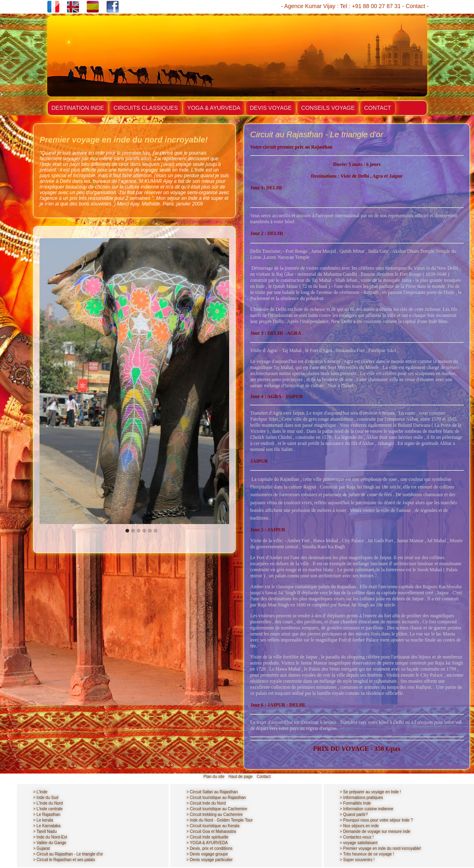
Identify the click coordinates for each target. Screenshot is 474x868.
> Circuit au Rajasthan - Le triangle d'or (68, 854)
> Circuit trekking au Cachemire (215, 815)
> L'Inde (40, 792)
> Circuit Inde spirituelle (207, 837)
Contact (416, 6)
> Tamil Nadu (45, 831)
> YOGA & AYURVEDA (207, 843)
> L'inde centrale (48, 809)
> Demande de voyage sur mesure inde (375, 831)
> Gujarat (41, 848)
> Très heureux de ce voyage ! (367, 854)
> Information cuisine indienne (366, 809)
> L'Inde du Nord (48, 803)
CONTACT (378, 108)
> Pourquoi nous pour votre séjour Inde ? (376, 820)
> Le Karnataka (47, 826)
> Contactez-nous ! (357, 837)
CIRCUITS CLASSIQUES (145, 108)
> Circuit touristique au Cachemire (217, 809)
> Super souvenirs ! (357, 860)
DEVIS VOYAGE (271, 108)
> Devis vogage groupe (207, 854)
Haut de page (240, 777)
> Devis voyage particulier (210, 860)
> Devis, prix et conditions (209, 848)
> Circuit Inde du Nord (206, 803)
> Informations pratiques (361, 798)
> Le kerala (43, 820)
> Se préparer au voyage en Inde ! (370, 792)
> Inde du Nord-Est (50, 837)
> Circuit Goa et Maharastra (211, 831)
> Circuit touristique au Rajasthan (216, 798)
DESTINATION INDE (78, 108)
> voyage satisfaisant (359, 843)
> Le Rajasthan (47, 815)
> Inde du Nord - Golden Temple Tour (219, 820)
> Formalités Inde (355, 803)
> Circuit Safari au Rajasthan (212, 792)
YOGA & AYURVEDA (214, 108)
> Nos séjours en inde (359, 826)
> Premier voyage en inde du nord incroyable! (380, 848)
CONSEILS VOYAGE (328, 108)
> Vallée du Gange (50, 843)
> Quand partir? (354, 815)
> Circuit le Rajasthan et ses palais (64, 860)
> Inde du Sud (46, 798)
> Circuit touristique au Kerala (213, 826)
